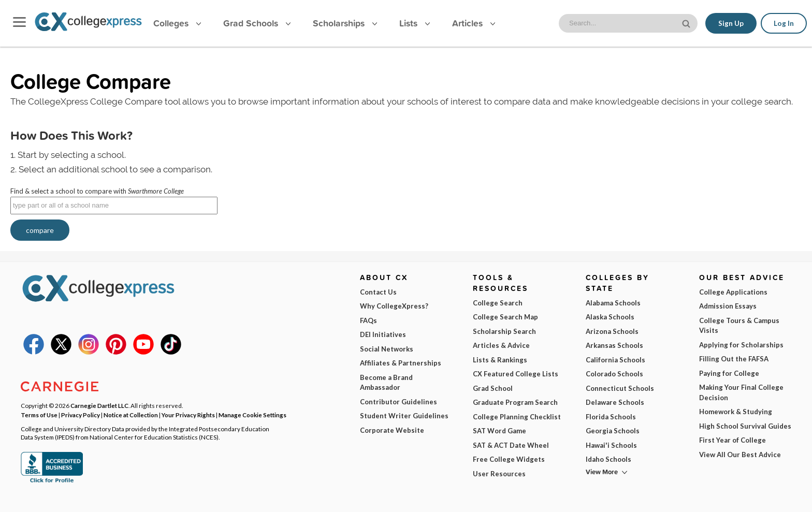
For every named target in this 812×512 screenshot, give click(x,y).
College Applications (733, 292)
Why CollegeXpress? (394, 306)
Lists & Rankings (500, 360)
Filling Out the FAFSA (734, 359)
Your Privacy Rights (188, 415)
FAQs (368, 320)
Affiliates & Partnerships (401, 363)
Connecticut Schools (620, 388)
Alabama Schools (613, 303)
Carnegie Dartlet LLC (99, 405)
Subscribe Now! (621, 478)
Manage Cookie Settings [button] (252, 415)
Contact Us (378, 292)
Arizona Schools (612, 331)
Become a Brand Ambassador (386, 383)
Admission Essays (728, 306)
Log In (784, 23)
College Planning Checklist (517, 417)
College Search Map (505, 317)
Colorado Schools (614, 374)
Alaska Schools (610, 317)
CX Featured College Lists (516, 374)
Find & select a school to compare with (97, 191)
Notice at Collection (131, 415)
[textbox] (114, 206)
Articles (474, 23)
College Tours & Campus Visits (739, 326)
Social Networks (387, 349)
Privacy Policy (201, 496)
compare (40, 230)
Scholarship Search (504, 331)
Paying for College (729, 373)
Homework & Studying (736, 412)
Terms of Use (143, 496)
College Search (498, 303)
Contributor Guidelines (398, 402)
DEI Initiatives (383, 334)
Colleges (177, 23)
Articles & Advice (501, 345)
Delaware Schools (615, 402)
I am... (538, 433)
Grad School (493, 388)
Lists (415, 23)
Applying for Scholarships (741, 345)
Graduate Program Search (515, 402)
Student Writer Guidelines (404, 416)
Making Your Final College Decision (741, 392)
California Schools (615, 360)
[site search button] (687, 23)
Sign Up (731, 23)
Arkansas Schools (614, 345)
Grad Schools (257, 23)
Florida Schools (611, 417)
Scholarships (345, 23)
